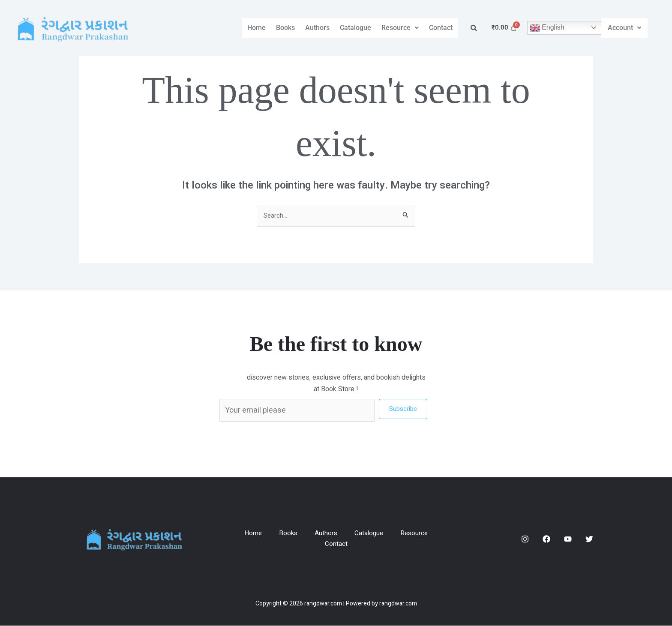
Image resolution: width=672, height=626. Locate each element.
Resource (400, 28)
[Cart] (504, 28)
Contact (441, 28)
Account (624, 28)
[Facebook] (546, 539)
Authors (317, 28)
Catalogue (355, 28)
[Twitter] (589, 539)
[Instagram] (525, 539)
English (547, 28)
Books (285, 28)
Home (256, 28)
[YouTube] (568, 539)
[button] (400, 28)
